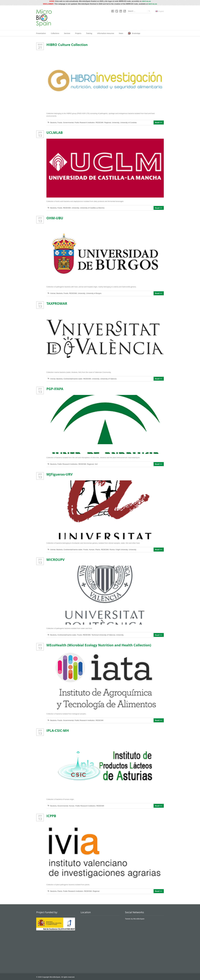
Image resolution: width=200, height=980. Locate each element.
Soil (95, 464)
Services (68, 33)
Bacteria (53, 122)
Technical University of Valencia (102, 634)
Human (91, 549)
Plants (97, 549)
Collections (55, 33)
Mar (40, 44)
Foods (60, 122)
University (114, 122)
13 (40, 135)
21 (40, 47)
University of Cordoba (127, 122)
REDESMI (98, 122)
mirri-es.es (146, 1)
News (122, 33)
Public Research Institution (84, 122)
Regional (106, 122)
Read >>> (159, 122)
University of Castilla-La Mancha (91, 208)
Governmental (68, 122)
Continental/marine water (72, 378)
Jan (40, 132)
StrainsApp (136, 33)
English (160, 11)
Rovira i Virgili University (117, 549)
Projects (79, 33)
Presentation (41, 33)
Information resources (107, 33)
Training (90, 33)
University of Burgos (93, 293)
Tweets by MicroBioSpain (134, 918)
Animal (53, 293)
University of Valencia (107, 378)
